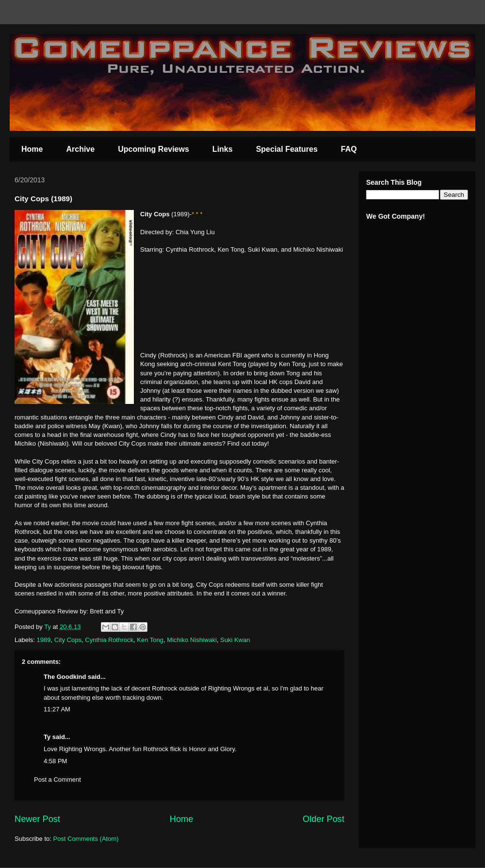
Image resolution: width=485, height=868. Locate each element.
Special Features (287, 149)
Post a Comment (57, 780)
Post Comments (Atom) (86, 839)
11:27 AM (57, 709)
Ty (47, 737)
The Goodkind (65, 677)
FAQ (349, 149)
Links (223, 149)
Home (32, 149)
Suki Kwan (235, 640)
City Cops (68, 640)
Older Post (323, 819)
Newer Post (37, 819)
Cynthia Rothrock (109, 640)
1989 (44, 640)
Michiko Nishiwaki (192, 640)
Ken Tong (150, 640)
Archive (80, 149)
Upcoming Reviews (154, 149)
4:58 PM (55, 761)
